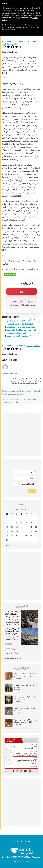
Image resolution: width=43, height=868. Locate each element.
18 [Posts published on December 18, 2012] (12, 531)
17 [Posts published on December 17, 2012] (7, 531)
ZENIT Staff (31, 41)
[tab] (13, 740)
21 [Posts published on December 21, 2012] (26, 531)
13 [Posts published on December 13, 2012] (21, 527)
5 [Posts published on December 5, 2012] (17, 523)
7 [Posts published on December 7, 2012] (26, 523)
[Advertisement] (21, 435)
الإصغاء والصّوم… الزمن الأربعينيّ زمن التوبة (25, 709)
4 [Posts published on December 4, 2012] (12, 523)
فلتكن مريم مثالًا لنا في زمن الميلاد (21, 327)
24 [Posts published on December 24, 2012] (7, 536)
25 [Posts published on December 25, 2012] (12, 536)
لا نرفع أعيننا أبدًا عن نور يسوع (19, 336)
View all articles (10, 374)
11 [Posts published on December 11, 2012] (12, 527)
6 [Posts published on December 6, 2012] (21, 523)
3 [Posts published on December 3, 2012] (7, 523)
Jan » (12, 545)
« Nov (7, 545)
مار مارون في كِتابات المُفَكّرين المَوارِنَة (24, 686)
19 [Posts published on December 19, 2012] (17, 531)
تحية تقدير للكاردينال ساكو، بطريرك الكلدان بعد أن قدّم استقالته (26, 721)
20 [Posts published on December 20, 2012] (21, 531)
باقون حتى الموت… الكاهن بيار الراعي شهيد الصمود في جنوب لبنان (26, 675)
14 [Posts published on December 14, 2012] (26, 527)
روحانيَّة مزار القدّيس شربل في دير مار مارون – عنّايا (25, 698)
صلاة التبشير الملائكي (10, 44)
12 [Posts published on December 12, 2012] (17, 527)
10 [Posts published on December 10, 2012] (7, 527)
